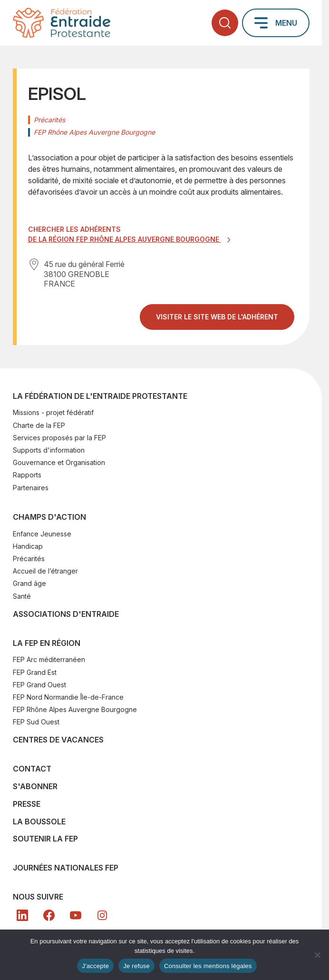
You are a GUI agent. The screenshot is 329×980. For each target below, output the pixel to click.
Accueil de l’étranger (45, 571)
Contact (32, 769)
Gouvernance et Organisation (59, 462)
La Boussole (39, 822)
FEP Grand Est (35, 672)
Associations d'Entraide (66, 614)
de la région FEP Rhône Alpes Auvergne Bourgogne (125, 239)
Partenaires (31, 488)
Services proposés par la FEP (59, 438)
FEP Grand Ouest (39, 685)
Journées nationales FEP (66, 868)
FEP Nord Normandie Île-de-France (68, 697)
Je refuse (136, 966)
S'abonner (35, 786)
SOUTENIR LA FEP (45, 839)
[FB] (49, 915)
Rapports (27, 475)
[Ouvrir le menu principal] (276, 23)
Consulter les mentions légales (208, 966)
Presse (27, 804)
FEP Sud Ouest (36, 722)
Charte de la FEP (39, 425)
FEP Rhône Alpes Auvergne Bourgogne (75, 709)
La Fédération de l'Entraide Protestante (100, 396)
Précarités (29, 559)
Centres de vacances (58, 740)
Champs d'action (49, 517)
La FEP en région (47, 643)
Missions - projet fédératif (53, 412)
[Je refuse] (317, 955)
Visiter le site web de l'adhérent (225, 321)
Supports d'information (49, 450)
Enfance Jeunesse (42, 534)
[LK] (22, 915)
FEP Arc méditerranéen (49, 659)
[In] (102, 915)
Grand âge (29, 583)
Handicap (28, 546)
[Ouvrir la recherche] (225, 23)
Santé (22, 596)
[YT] (76, 915)
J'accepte (95, 966)
